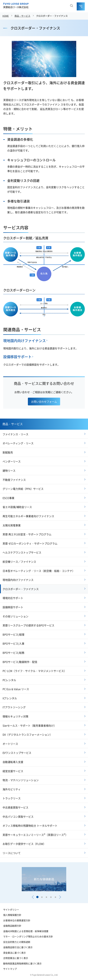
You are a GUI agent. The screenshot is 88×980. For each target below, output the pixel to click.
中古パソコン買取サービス (18, 817)
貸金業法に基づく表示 (15, 953)
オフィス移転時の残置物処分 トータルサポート (30, 826)
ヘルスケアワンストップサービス (22, 552)
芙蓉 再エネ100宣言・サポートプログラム (27, 534)
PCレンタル (9, 680)
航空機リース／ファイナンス (19, 562)
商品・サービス (22, 16)
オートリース (10, 744)
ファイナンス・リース (15, 434)
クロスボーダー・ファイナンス (52, 16)
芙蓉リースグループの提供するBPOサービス (28, 625)
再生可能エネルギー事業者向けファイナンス (28, 516)
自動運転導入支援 (13, 762)
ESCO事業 (8, 498)
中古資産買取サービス (15, 807)
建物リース (9, 471)
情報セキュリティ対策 (15, 716)
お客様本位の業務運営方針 (17, 920)
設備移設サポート (17, 356)
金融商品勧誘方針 (12, 926)
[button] (33, 897)
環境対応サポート (13, 598)
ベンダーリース (12, 461)
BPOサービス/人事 (13, 643)
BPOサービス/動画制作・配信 (20, 662)
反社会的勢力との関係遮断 (17, 942)
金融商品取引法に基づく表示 (18, 947)
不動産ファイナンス (14, 480)
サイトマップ (10, 969)
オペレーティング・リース (18, 443)
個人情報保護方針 (12, 915)
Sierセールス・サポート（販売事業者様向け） (29, 726)
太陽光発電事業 (12, 525)
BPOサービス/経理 (13, 634)
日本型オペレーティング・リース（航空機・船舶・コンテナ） (39, 571)
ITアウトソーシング (14, 707)
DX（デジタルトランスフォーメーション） (27, 735)
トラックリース (12, 798)
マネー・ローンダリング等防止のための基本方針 (28, 936)
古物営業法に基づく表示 (16, 958)
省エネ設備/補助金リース (17, 507)
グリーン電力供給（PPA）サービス (23, 489)
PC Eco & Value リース (16, 689)
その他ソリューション (15, 616)
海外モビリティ (12, 789)
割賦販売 (8, 452)
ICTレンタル (10, 698)
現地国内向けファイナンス (24, 340)
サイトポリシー (11, 910)
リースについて (12, 853)
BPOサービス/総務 (13, 653)
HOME (6, 16)
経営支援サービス (13, 771)
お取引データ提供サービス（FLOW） (24, 844)
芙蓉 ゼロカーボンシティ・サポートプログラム (30, 543)
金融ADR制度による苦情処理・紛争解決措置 (26, 931)
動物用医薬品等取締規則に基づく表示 (22, 963)
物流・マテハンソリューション (21, 780)
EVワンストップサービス (17, 753)
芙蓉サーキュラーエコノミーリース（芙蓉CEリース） (35, 835)
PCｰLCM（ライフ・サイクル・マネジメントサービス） (34, 671)
